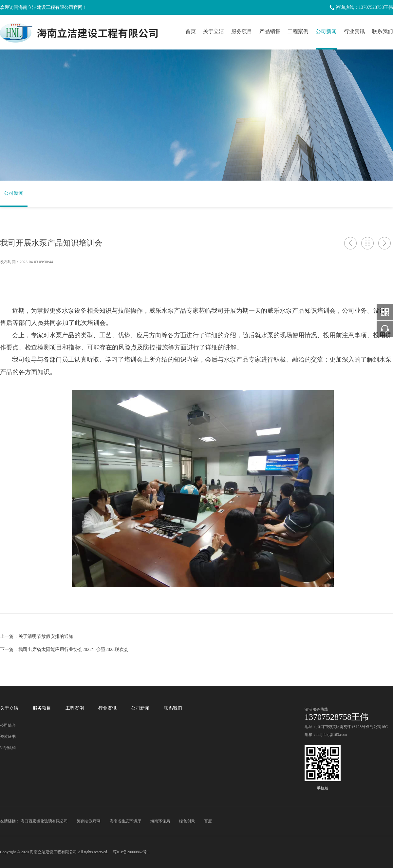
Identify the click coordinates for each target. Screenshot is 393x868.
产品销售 (270, 31)
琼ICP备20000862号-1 (131, 852)
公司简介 (8, 725)
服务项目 (242, 31)
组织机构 (8, 748)
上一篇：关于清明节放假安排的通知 (37, 636)
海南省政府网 (89, 821)
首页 (191, 31)
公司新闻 (326, 31)
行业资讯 (354, 31)
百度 (208, 821)
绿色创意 (187, 821)
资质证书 (8, 737)
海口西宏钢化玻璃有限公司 (44, 821)
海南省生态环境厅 (125, 821)
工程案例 (298, 31)
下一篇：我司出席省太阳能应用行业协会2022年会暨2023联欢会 (64, 650)
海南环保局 (160, 821)
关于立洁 (214, 31)
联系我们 (383, 31)
